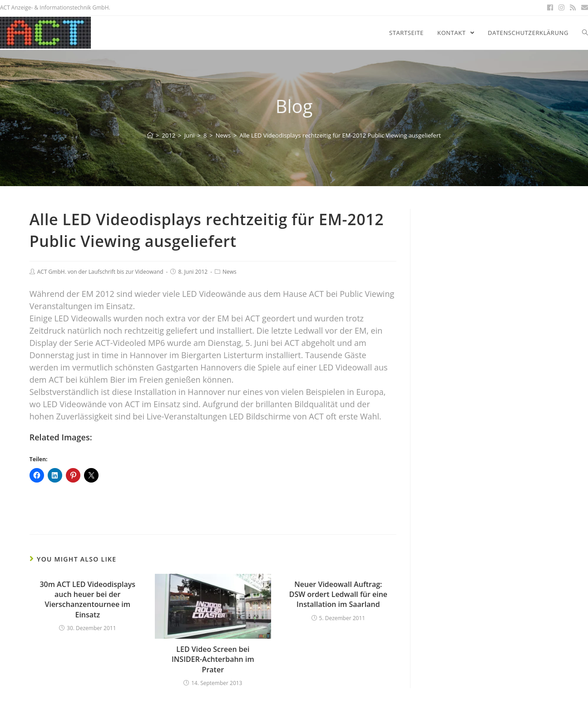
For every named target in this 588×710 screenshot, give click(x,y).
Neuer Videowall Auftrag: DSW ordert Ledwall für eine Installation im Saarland (338, 594)
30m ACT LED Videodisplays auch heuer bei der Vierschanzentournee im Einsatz (87, 599)
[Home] (150, 135)
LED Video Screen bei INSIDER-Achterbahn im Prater (213, 659)
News (230, 272)
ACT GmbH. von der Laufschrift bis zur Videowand (100, 272)
